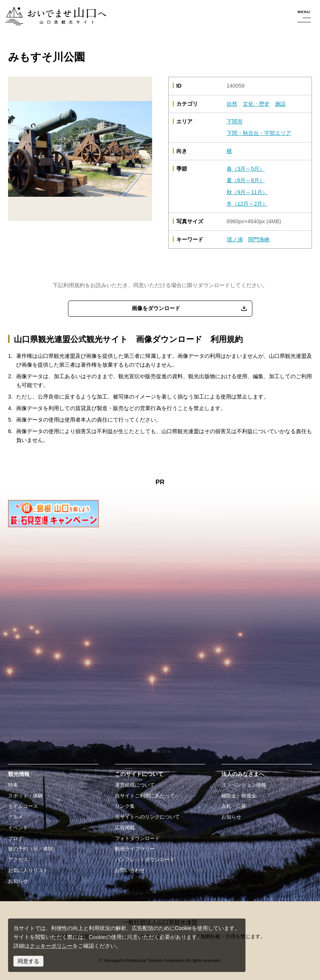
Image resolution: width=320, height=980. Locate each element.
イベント (18, 828)
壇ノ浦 (235, 239)
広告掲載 (125, 828)
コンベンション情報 (244, 785)
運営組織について (135, 785)
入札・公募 (234, 806)
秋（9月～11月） (247, 192)
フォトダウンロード (137, 839)
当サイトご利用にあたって (145, 796)
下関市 (235, 121)
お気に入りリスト (28, 870)
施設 (280, 104)
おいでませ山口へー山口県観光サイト (51, 11)
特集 (13, 785)
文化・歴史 (256, 104)
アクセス (18, 860)
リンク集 (125, 806)
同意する (28, 961)
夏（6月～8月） (246, 180)
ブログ (16, 839)
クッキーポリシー (51, 946)
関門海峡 (259, 239)
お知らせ (18, 881)
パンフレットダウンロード (145, 860)
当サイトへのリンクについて (147, 817)
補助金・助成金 (239, 796)
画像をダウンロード (156, 308)
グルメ (16, 817)
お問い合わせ (130, 870)
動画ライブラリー (135, 849)
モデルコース (23, 806)
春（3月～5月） (246, 169)
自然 (232, 104)
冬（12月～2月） (247, 204)
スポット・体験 (26, 796)
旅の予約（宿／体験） (33, 849)
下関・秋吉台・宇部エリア (259, 133)
